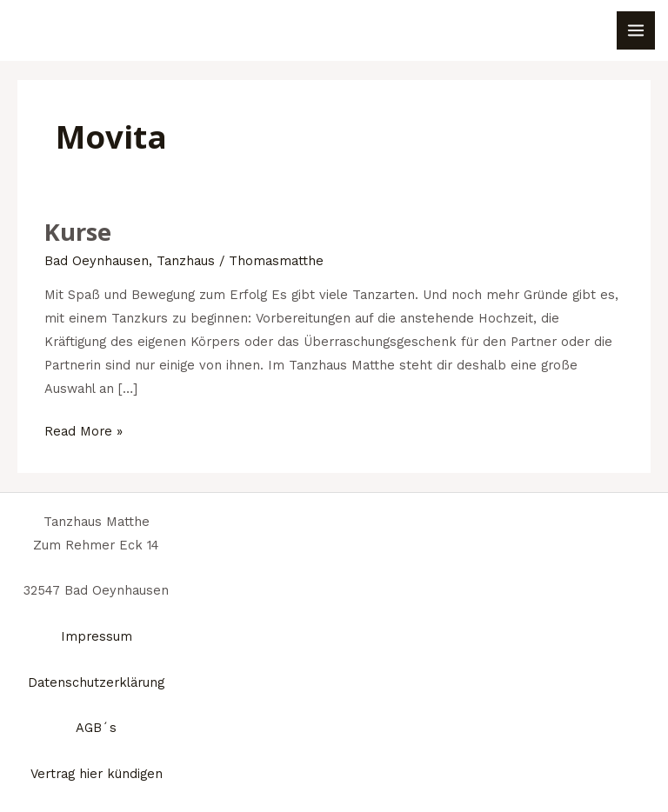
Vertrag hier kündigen (97, 774)
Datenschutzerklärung (96, 682)
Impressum (97, 636)
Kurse (78, 232)
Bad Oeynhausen (97, 261)
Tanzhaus (186, 261)
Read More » (83, 429)
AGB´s (96, 728)
